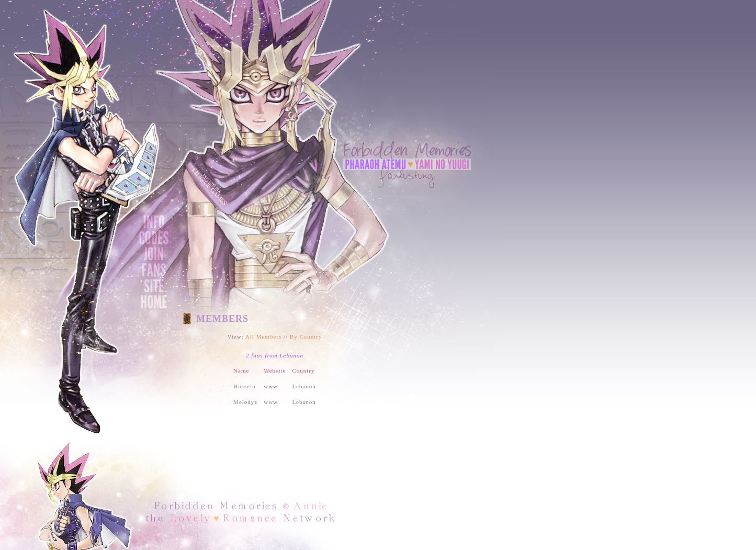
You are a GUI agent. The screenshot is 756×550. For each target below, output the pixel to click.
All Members (263, 336)
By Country (306, 336)
